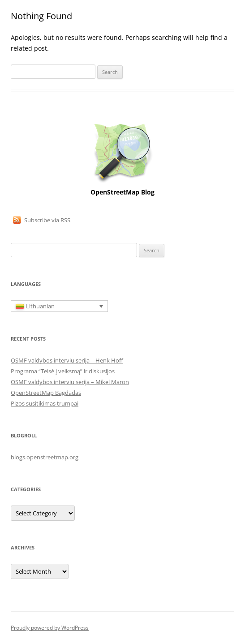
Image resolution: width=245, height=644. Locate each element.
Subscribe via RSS (47, 220)
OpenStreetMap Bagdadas (46, 393)
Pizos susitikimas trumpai (45, 403)
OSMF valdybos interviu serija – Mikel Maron (70, 382)
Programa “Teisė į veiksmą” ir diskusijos (63, 371)
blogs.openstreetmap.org (45, 457)
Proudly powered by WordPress (50, 628)
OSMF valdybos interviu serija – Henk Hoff (67, 360)
